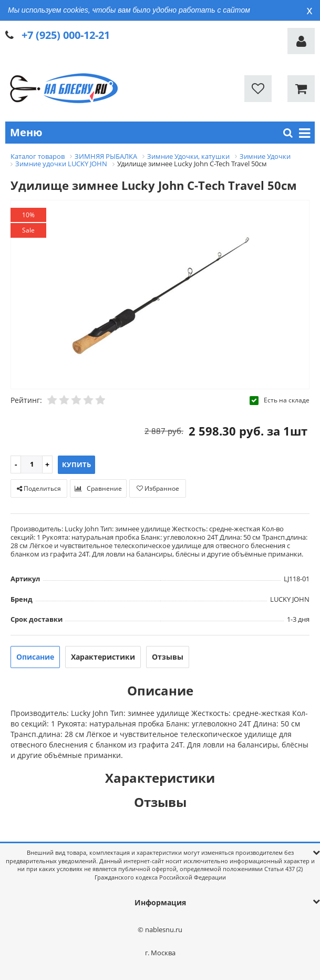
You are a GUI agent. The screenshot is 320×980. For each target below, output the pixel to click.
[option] (160, 295)
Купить (76, 464)
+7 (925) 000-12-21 (66, 35)
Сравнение (98, 488)
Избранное (158, 488)
